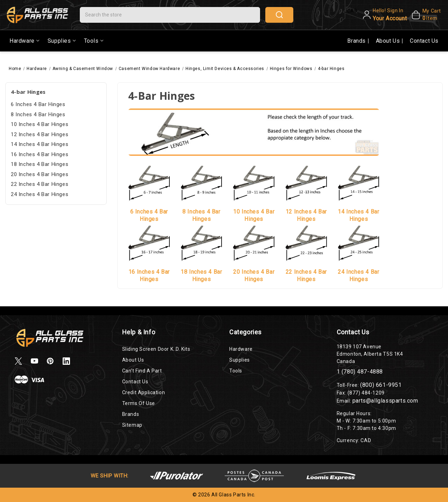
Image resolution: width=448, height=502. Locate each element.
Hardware (24, 41)
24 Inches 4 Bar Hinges (40, 194)
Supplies (62, 41)
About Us (389, 41)
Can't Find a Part (142, 371)
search (279, 15)
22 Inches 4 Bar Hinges (40, 184)
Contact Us (424, 41)
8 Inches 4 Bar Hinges (38, 114)
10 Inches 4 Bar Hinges (40, 124)
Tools (94, 41)
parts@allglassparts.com (385, 401)
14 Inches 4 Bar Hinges (40, 144)
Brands (357, 41)
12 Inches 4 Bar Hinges (40, 134)
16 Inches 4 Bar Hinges (40, 154)
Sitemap (132, 425)
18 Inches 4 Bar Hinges (40, 164)
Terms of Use (139, 403)
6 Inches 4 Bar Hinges (38, 104)
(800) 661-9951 (381, 385)
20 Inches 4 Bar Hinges (40, 174)
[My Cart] (425, 15)
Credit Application (144, 392)
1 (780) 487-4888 (360, 372)
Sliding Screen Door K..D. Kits (156, 349)
